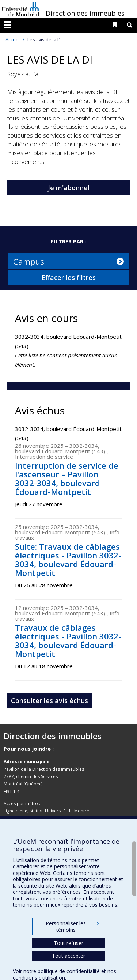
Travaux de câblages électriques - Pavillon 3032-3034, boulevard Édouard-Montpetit (68, 641)
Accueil (13, 39)
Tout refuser (68, 943)
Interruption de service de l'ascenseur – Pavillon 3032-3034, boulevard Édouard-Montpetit (67, 479)
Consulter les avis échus (50, 700)
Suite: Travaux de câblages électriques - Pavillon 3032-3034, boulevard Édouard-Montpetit (68, 560)
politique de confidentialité (69, 971)
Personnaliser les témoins (72, 927)
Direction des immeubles (85, 13)
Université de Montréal (20, 9)
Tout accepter (68, 956)
